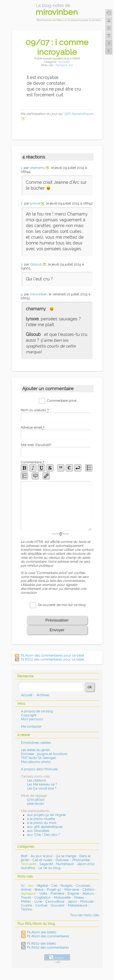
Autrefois (28, 868)
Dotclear (62, 860)
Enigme (73, 894)
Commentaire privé (62, 401)
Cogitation (42, 898)
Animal (26, 890)
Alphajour (61, 65)
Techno (27, 909)
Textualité (64, 62)
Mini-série (72, 890)
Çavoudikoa (55, 902)
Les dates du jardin (35, 750)
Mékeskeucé (78, 905)
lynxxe (35, 203)
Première (57, 894)
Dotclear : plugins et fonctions (44, 754)
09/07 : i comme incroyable (57, 47)
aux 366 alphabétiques (45, 827)
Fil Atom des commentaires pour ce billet (52, 656)
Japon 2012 (86, 864)
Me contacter (31, 727)
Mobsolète (62, 898)
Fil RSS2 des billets (41, 944)
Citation (88, 890)
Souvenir (58, 905)
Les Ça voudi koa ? (42, 788)
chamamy (37, 168)
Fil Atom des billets (42, 932)
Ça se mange (66, 856)
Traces (26, 898)
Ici (23, 886)
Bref (24, 856)
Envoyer (57, 630)
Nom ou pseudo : (36, 410)
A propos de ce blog (37, 711)
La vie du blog (49, 868)
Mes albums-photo (36, 762)
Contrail (41, 905)
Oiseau (79, 898)
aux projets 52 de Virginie (46, 815)
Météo (26, 902)
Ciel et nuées (42, 860)
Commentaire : (33, 462)
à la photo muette (41, 819)
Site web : (36, 445)
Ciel (54, 886)
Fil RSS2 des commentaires (48, 948)
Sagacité (46, 864)
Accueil (27, 695)
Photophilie (81, 860)
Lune (38, 902)
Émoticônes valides (36, 743)
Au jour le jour (42, 856)
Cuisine (26, 905)
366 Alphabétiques (79, 114)
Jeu (71, 65)
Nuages (66, 886)
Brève (39, 890)
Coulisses (83, 886)
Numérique (65, 864)
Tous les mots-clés (85, 915)
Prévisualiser (57, 620)
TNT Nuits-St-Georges (38, 758)
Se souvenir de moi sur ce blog (62, 605)
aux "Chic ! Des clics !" (44, 835)
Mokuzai (87, 902)
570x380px (36, 800)
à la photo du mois (42, 823)
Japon (72, 902)
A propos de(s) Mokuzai (39, 769)
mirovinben (39, 294)
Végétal (42, 886)
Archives (43, 695)
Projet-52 (54, 890)
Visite (43, 894)
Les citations (36, 780)
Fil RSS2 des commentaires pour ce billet (52, 659)
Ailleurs (88, 894)
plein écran (35, 804)
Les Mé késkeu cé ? (42, 784)
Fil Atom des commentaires (48, 936)
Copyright (29, 715)
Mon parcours (32, 719)
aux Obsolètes (38, 831)
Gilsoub (36, 264)
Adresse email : (33, 428)
